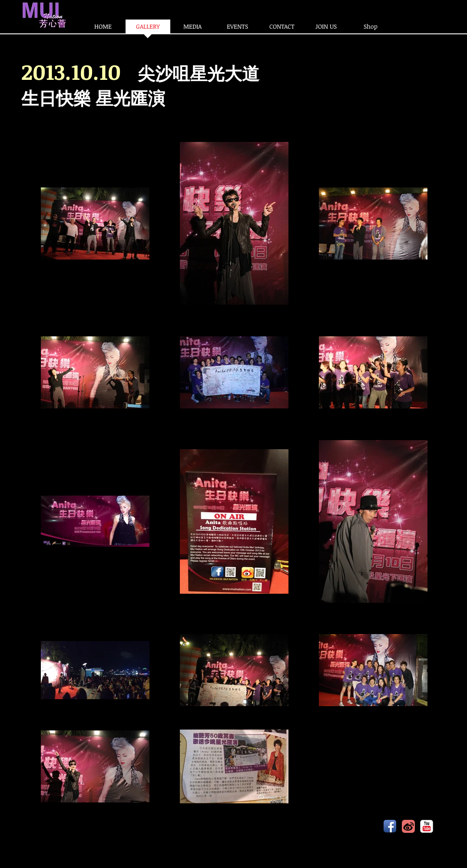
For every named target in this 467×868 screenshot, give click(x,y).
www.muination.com (134, 827)
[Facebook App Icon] (390, 826)
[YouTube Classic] (427, 826)
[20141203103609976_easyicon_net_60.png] (408, 826)
